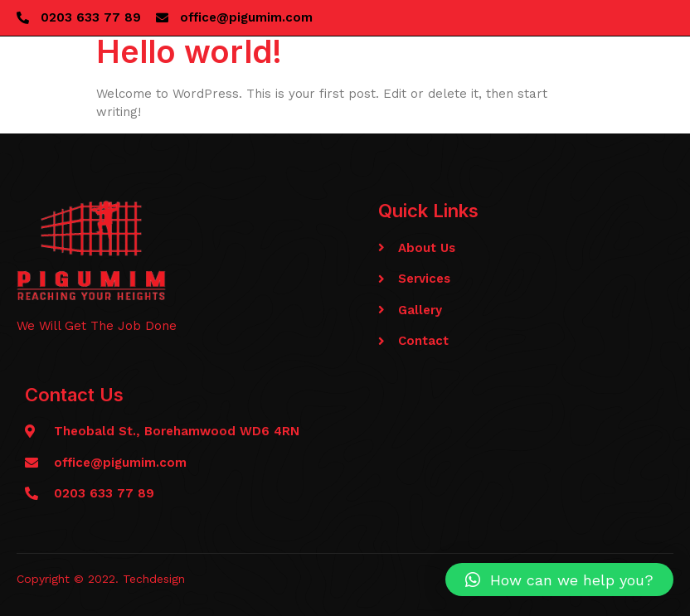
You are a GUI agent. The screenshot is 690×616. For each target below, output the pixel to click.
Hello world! (189, 51)
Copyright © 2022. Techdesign (101, 579)
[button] (559, 580)
